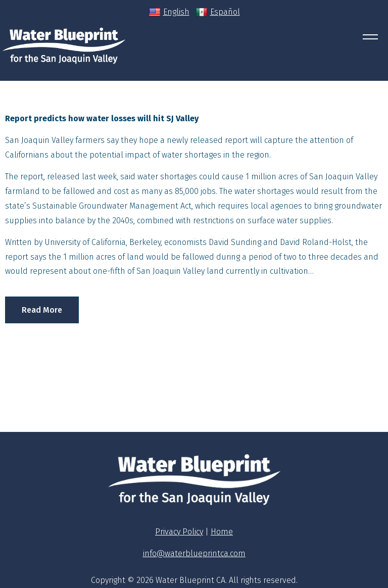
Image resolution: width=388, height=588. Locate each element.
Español (218, 12)
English (169, 12)
